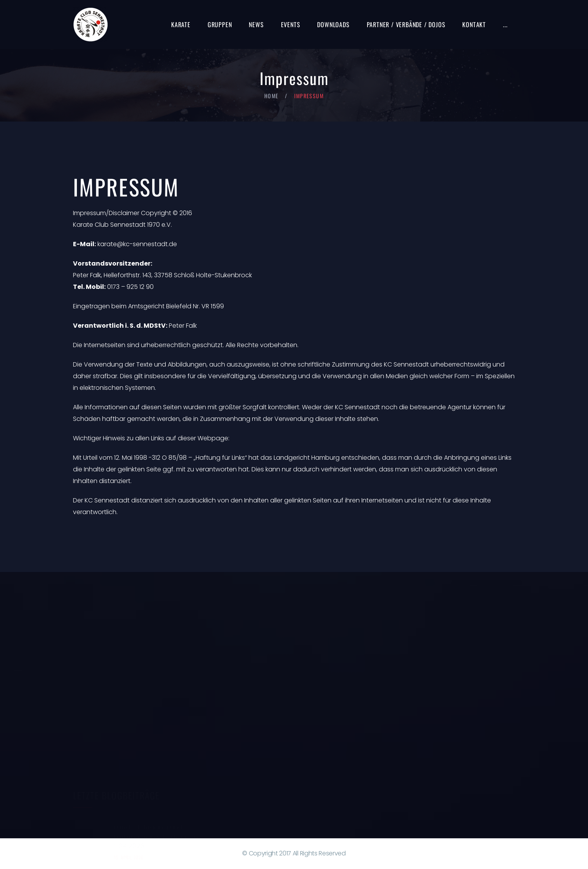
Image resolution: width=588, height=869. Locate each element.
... (505, 24)
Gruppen (220, 24)
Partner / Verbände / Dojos (406, 24)
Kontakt (474, 24)
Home (271, 96)
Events (291, 24)
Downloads (333, 24)
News (256, 24)
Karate (181, 24)
